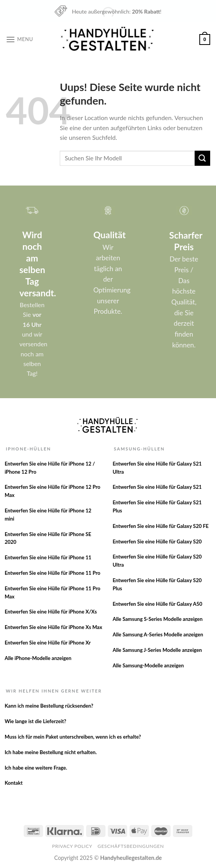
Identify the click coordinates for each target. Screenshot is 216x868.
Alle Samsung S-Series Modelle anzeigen (157, 619)
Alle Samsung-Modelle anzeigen (148, 665)
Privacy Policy (72, 846)
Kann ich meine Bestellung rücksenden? (49, 706)
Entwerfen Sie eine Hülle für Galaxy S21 (157, 487)
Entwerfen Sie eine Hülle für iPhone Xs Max (54, 627)
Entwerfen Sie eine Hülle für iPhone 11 (48, 557)
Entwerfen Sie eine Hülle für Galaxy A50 (157, 604)
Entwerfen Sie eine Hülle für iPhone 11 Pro (53, 573)
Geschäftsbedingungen (131, 846)
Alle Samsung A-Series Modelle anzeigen (158, 634)
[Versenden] (202, 158)
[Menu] (19, 39)
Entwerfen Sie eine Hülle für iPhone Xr (48, 643)
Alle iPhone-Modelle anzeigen (38, 658)
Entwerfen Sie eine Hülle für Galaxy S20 (157, 541)
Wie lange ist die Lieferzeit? (35, 721)
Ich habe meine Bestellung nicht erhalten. (51, 752)
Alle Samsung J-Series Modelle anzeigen (157, 650)
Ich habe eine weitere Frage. (36, 768)
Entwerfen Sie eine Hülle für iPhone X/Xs (51, 612)
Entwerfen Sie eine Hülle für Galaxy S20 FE (161, 526)
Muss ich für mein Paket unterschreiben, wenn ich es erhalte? (73, 737)
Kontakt (14, 783)
